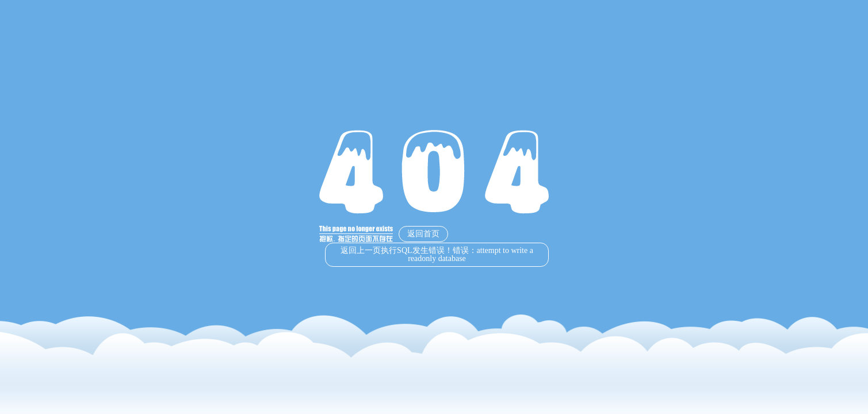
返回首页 (423, 234)
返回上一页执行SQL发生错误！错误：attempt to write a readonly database (437, 254)
